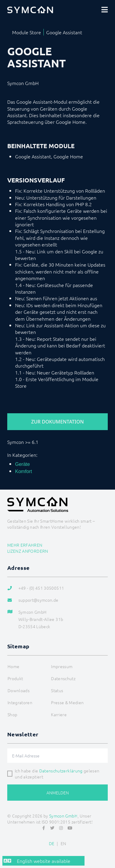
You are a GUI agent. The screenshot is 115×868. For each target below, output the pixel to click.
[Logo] (30, 10)
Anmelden (58, 793)
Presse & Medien (67, 702)
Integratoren (20, 702)
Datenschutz (63, 678)
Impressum (62, 666)
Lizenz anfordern (28, 551)
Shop (12, 714)
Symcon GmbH (63, 816)
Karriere (59, 714)
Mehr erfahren (25, 545)
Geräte (22, 464)
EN (64, 843)
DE (52, 843)
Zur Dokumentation (57, 422)
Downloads (19, 690)
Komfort (24, 471)
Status (57, 690)
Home (13, 666)
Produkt (15, 678)
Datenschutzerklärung (61, 771)
